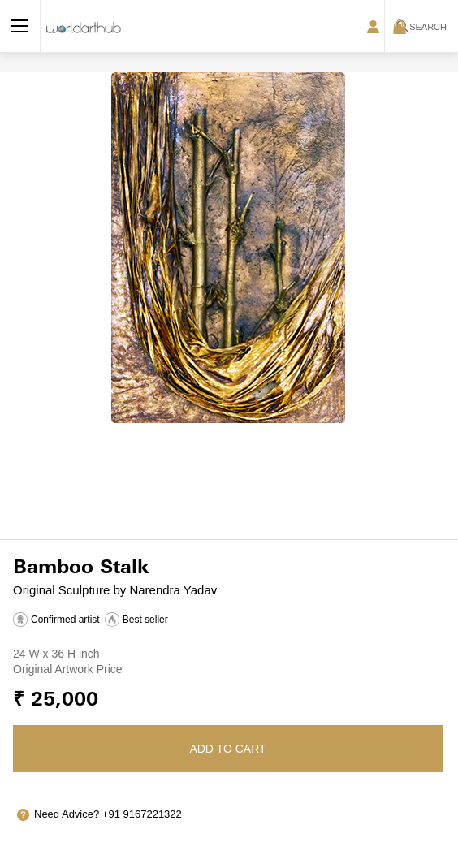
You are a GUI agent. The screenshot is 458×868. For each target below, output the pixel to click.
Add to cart (227, 749)
